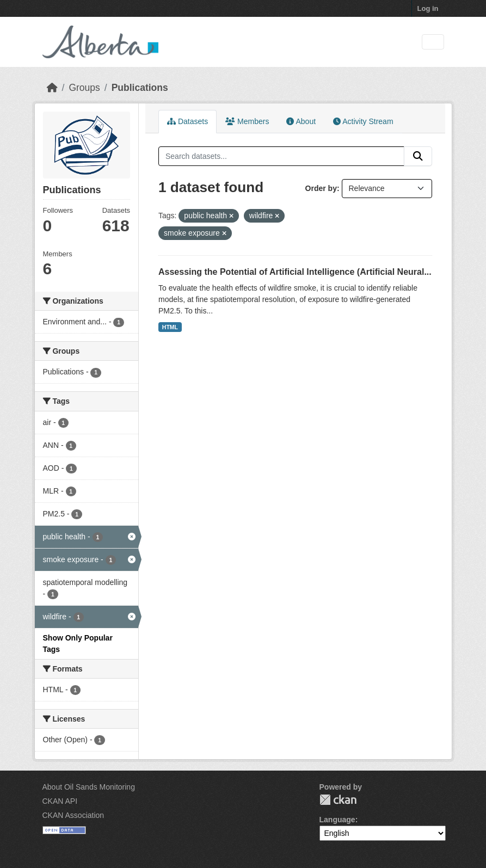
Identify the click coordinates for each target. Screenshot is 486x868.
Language (337, 820)
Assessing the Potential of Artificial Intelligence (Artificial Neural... (295, 272)
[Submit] (418, 156)
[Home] (52, 88)
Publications (140, 88)
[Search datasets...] (281, 156)
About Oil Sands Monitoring (89, 787)
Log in (428, 8)
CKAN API (60, 801)
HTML (170, 327)
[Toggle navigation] (433, 42)
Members (247, 121)
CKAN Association (73, 815)
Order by (321, 188)
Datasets (187, 121)
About (301, 121)
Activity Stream (363, 121)
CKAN (338, 800)
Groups (84, 88)
